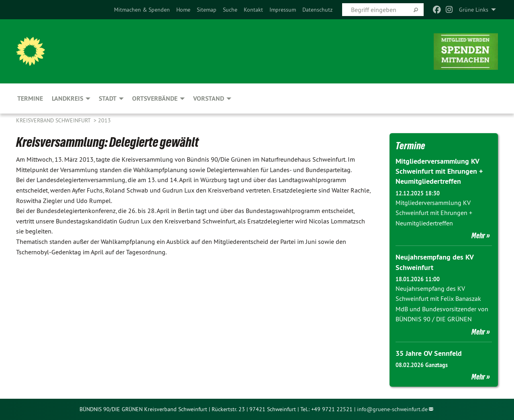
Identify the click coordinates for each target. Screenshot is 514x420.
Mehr (478, 235)
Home (183, 10)
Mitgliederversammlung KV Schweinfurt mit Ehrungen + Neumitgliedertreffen (439, 171)
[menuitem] (142, 10)
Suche (230, 10)
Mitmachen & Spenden (142, 10)
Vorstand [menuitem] (209, 98)
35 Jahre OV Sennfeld (429, 353)
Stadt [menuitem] (108, 98)
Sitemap (207, 10)
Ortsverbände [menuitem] (155, 98)
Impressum (283, 10)
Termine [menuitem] (30, 98)
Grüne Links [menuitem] (474, 10)
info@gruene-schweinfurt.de (392, 409)
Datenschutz (317, 10)
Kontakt (253, 10)
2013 (104, 120)
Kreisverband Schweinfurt (54, 120)
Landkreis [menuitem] (67, 98)
